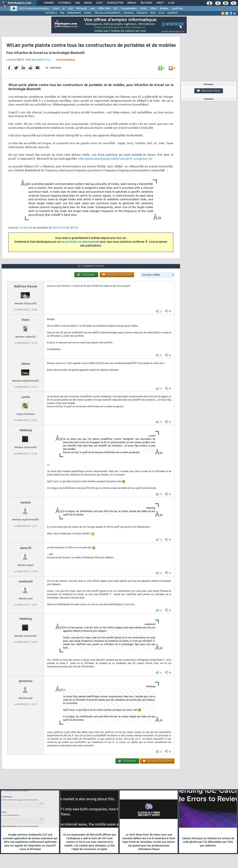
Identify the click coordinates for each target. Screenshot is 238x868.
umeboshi (26, 581)
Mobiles (164, 9)
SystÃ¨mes (177, 9)
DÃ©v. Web (104, 9)
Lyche (26, 397)
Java (92, 9)
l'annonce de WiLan (65, 228)
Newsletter (115, 3)
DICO (161, 13)
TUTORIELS (51, 13)
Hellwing (26, 430)
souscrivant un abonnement (80, 242)
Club (171, 3)
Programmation (129, 9)
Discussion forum (209, 91)
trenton (26, 502)
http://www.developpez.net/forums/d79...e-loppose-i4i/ (115, 159)
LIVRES (88, 13)
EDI (115, 9)
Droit (160, 3)
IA (63, 9)
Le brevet (26, 228)
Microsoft (82, 9)
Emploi (132, 3)
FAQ (78, 3)
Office (153, 9)
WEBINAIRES (74, 13)
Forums (49, 3)
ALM (71, 9)
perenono (26, 681)
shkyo (26, 364)
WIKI (153, 13)
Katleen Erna (43, 60)
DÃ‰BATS (142, 13)
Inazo (26, 320)
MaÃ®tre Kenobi (26, 286)
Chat (99, 3)
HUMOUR (172, 13)
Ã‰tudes (146, 3)
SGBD (143, 9)
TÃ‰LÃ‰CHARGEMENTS (107, 13)
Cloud (56, 9)
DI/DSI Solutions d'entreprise (34, 9)
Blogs (88, 3)
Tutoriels (64, 3)
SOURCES (129, 13)
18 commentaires (66, 60)
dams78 (26, 548)
